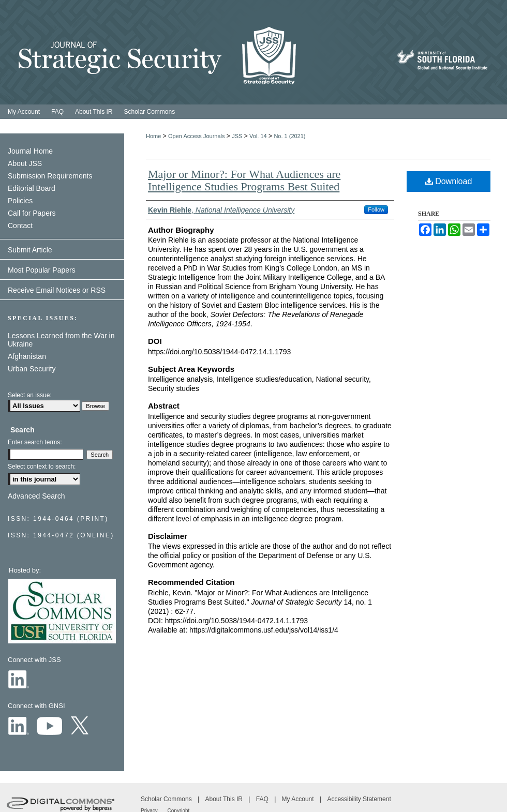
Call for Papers (32, 213)
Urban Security (32, 369)
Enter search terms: (35, 442)
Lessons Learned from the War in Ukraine (61, 340)
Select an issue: (30, 395)
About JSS (25, 163)
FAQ (263, 799)
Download (449, 181)
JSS (237, 136)
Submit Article (30, 250)
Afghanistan (27, 356)
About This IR (225, 799)
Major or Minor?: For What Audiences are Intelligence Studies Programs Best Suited (244, 180)
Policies (20, 201)
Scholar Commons (167, 799)
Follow (376, 209)
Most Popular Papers (42, 270)
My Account (299, 799)
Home (153, 136)
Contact (20, 225)
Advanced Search (36, 496)
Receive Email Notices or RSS (57, 290)
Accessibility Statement (359, 799)
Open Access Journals (196, 136)
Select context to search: (42, 467)
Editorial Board (32, 188)
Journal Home (30, 151)
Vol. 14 (258, 136)
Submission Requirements (50, 176)
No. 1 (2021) (289, 136)
